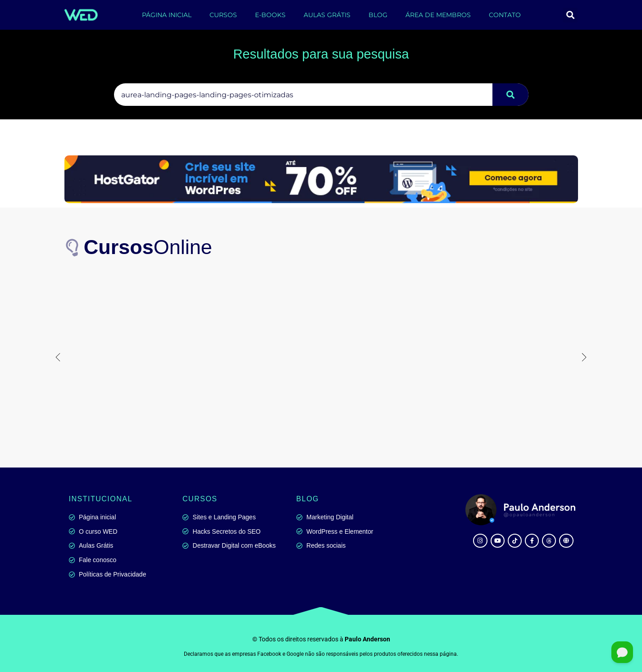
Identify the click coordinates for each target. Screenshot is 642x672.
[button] (570, 15)
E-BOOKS (270, 15)
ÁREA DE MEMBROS (438, 15)
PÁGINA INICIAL (167, 15)
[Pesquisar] (510, 95)
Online (148, 247)
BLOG (378, 15)
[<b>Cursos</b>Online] (73, 247)
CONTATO (505, 15)
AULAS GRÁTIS (327, 15)
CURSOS (223, 15)
